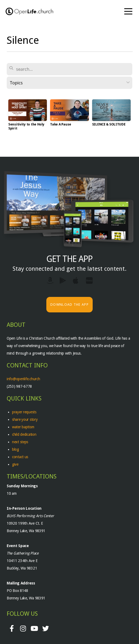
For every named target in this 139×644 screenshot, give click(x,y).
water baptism (23, 427)
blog (16, 449)
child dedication (24, 434)
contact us (20, 457)
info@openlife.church (24, 379)
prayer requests (25, 412)
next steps (20, 442)
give (15, 464)
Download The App (69, 305)
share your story (25, 419)
